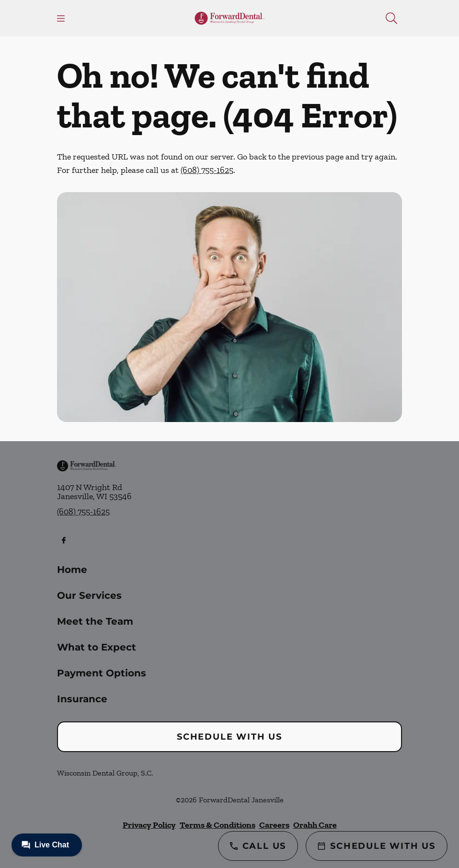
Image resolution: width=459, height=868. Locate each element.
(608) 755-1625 (207, 170)
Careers (274, 825)
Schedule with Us (229, 737)
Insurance (82, 699)
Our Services (89, 595)
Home (72, 570)
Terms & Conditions (218, 825)
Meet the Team (95, 621)
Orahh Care (315, 825)
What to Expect (97, 647)
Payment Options (102, 673)
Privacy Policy (149, 825)
